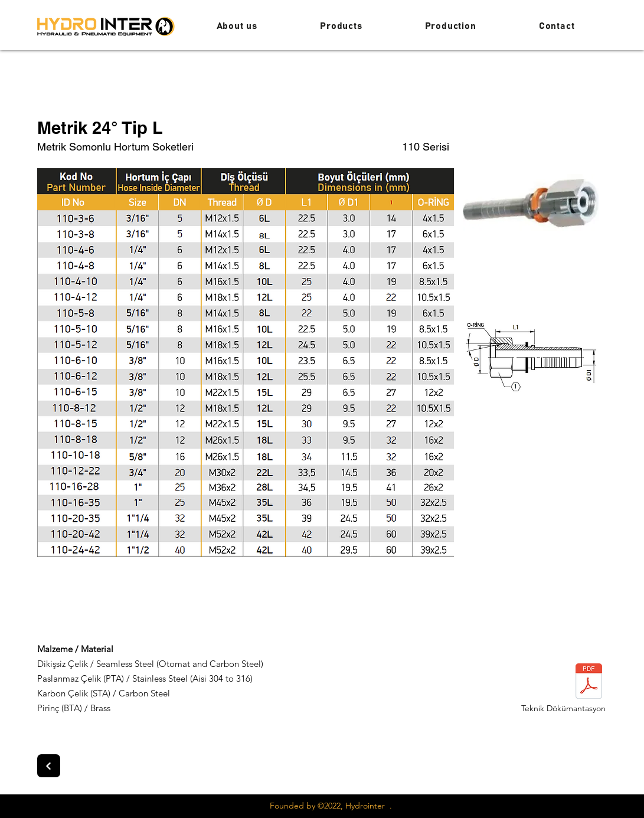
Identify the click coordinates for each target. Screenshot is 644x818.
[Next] (49, 766)
